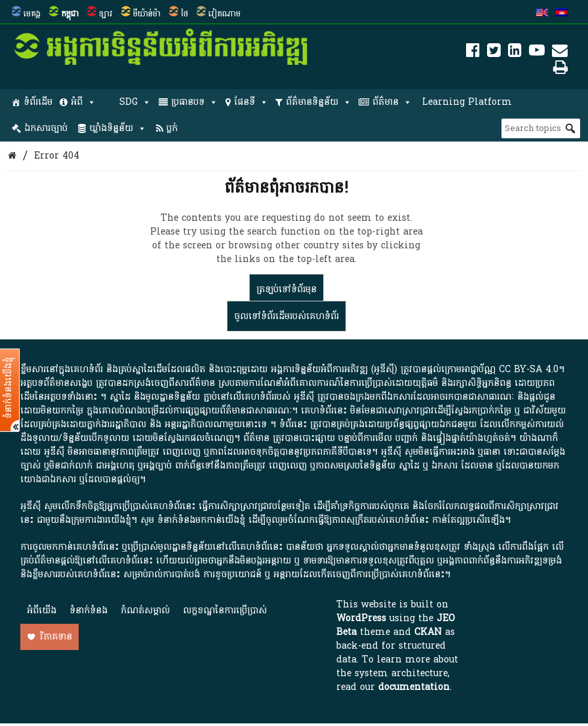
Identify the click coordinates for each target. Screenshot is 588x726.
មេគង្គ (32, 14)
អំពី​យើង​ (42, 610)
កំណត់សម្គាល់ (145, 610)
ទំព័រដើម (38, 102)
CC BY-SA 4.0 (529, 369)
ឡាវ (106, 14)
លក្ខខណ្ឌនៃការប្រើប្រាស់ (225, 610)
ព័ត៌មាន (392, 102)
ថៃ (185, 14)
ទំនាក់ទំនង (88, 610)
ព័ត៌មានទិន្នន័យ (319, 102)
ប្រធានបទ (194, 102)
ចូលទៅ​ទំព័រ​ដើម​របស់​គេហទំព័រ (286, 316)
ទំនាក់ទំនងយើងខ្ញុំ (9, 388)
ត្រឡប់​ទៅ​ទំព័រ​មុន (286, 289)
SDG (135, 102)
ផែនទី (251, 102)
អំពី (83, 102)
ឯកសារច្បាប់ (46, 128)
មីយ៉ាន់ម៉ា (147, 14)
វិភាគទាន (56, 637)
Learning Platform (467, 102)
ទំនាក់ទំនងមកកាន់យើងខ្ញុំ (201, 520)
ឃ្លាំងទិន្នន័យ (118, 128)
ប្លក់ (172, 128)
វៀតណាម (225, 14)
